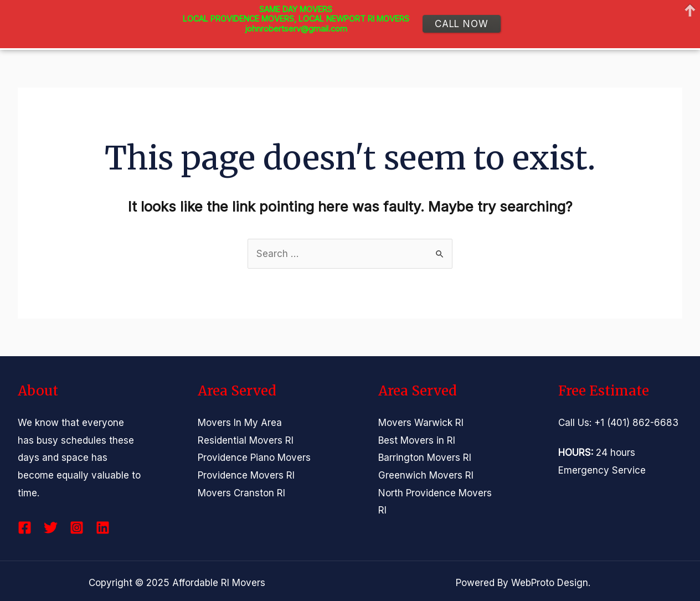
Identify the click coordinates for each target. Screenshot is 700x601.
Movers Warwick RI (421, 423)
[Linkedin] (103, 528)
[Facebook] (25, 528)
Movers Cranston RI (241, 493)
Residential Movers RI (246, 440)
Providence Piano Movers (254, 458)
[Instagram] (77, 528)
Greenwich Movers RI (426, 475)
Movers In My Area (240, 423)
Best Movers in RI (417, 440)
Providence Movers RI (246, 475)
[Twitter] (51, 528)
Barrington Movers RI (425, 458)
